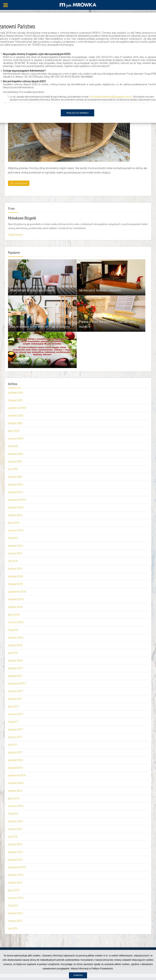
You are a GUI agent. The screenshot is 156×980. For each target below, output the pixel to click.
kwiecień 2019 (15, 546)
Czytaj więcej (19, 183)
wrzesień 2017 (16, 691)
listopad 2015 (15, 859)
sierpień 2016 (15, 791)
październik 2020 (17, 408)
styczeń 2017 (15, 752)
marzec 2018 (15, 645)
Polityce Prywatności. (102, 969)
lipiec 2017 (14, 706)
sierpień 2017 (15, 699)
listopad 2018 (15, 584)
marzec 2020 (15, 461)
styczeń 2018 (15, 660)
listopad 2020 (15, 400)
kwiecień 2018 (15, 637)
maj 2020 (13, 446)
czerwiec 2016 (16, 806)
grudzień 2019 (15, 484)
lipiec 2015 (14, 890)
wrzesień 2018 (16, 599)
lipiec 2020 (14, 431)
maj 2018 (13, 630)
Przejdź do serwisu (78, 113)
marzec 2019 (15, 553)
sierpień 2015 (15, 882)
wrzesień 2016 (16, 783)
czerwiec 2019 (16, 530)
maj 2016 (13, 814)
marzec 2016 (15, 829)
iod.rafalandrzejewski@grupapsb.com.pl (111, 97)
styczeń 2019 (15, 569)
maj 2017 (13, 722)
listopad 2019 (15, 492)
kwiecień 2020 (15, 454)
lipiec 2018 (14, 614)
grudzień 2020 (15, 392)
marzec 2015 (15, 921)
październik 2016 (17, 775)
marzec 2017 (15, 737)
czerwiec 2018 (16, 622)
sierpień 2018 (15, 607)
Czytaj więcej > (16, 235)
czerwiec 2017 (16, 714)
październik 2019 (17, 500)
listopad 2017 (15, 676)
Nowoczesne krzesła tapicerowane (33, 290)
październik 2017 (17, 683)
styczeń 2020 (15, 477)
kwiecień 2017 (15, 729)
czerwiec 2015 (16, 898)
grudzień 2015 (15, 852)
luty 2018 (13, 653)
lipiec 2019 (14, 523)
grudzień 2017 (15, 668)
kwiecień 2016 (15, 821)
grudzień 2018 (15, 576)
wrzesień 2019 (16, 507)
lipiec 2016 (14, 798)
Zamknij (78, 975)
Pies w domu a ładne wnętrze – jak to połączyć (41, 327)
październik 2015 (17, 867)
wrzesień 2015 (16, 875)
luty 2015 (13, 928)
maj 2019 (13, 538)
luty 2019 (13, 561)
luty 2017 (13, 745)
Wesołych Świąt (20, 363)
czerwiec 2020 (16, 438)
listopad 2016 (15, 768)
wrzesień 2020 (16, 415)
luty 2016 (13, 837)
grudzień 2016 (15, 760)
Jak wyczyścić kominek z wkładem (100, 290)
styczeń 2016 (15, 844)
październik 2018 (17, 592)
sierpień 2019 (15, 515)
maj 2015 (13, 905)
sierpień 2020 (15, 423)
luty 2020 (13, 469)
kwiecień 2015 (15, 913)
